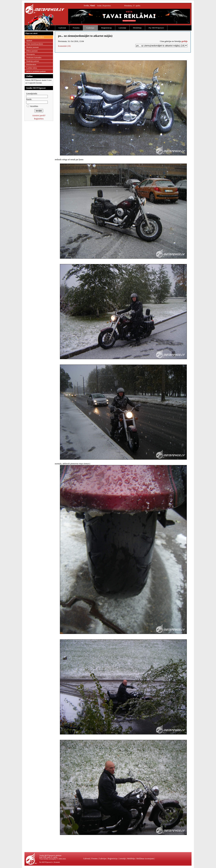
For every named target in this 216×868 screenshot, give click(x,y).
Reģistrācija (106, 28)
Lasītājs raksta (32, 68)
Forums (76, 28)
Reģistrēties (107, 6)
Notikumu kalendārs (34, 57)
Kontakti (57, 862)
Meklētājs (137, 28)
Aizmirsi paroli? (39, 115)
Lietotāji (122, 28)
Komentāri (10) (64, 46)
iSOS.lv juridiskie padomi (36, 71)
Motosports (31, 54)
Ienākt (99, 6)
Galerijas (90, 28)
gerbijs (185, 41)
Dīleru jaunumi (32, 51)
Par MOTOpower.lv (46, 862)
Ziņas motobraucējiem (35, 44)
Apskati (29, 40)
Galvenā (62, 28)
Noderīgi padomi (33, 61)
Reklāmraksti (31, 64)
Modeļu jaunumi (32, 47)
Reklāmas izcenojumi (145, 859)
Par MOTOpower (156, 28)
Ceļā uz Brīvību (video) (35, 37)
